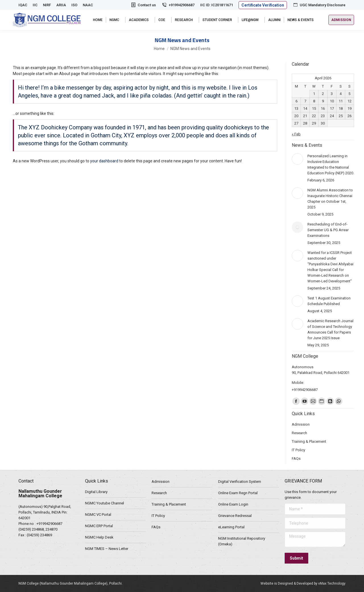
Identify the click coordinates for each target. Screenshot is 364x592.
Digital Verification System (240, 482)
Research (159, 493)
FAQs (156, 527)
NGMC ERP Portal (99, 526)
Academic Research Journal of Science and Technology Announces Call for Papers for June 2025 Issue (330, 329)
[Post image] (297, 159)
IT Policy (158, 516)
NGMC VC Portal (98, 515)
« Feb (296, 134)
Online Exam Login (233, 504)
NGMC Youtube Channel (105, 503)
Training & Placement (169, 504)
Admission (161, 482)
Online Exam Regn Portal (238, 493)
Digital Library (96, 492)
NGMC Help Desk (99, 537)
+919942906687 (178, 5)
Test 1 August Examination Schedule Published (329, 301)
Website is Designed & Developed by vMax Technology (303, 583)
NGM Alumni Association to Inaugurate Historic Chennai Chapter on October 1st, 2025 (330, 199)
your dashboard (104, 161)
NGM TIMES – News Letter (107, 549)
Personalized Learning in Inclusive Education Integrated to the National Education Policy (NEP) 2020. (331, 164)
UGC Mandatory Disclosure (319, 5)
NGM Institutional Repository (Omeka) (242, 541)
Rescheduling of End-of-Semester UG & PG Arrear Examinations (328, 230)
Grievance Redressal (235, 516)
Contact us (143, 5)
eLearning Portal (231, 527)
